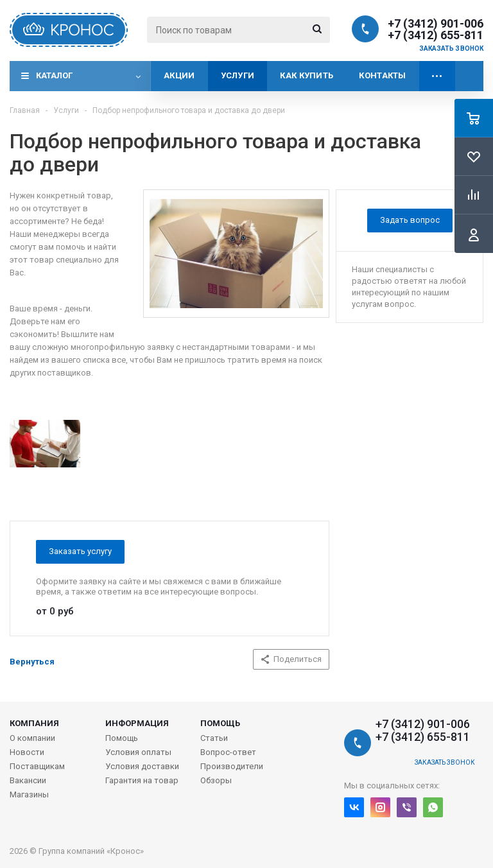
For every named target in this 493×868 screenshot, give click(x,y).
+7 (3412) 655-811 (436, 35)
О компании (32, 738)
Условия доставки (142, 766)
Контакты (382, 75)
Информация (137, 723)
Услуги (238, 75)
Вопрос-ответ (228, 752)
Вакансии (28, 780)
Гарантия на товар (142, 780)
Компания (34, 723)
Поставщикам (37, 766)
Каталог (54, 75)
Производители (232, 766)
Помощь (220, 723)
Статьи (214, 738)
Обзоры (216, 780)
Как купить (307, 75)
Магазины (29, 794)
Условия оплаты (138, 752)
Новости (27, 752)
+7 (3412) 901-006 (436, 24)
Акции (179, 75)
